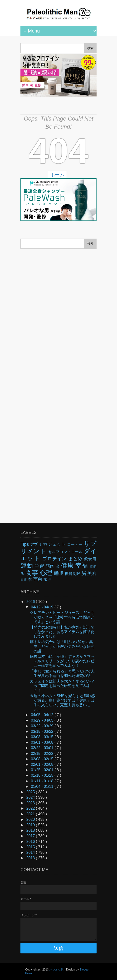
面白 (38, 579)
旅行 (47, 580)
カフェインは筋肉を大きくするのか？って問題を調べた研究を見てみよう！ (62, 686)
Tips (25, 544)
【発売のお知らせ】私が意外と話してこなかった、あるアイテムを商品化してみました (62, 632)
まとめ (76, 559)
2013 (31, 858)
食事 (33, 573)
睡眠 (59, 573)
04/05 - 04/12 (43, 715)
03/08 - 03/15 (43, 737)
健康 (68, 565)
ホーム (57, 175)
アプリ (37, 544)
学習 (40, 566)
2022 (31, 808)
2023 (31, 803)
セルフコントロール (66, 552)
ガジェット (55, 544)
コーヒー (75, 544)
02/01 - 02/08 (43, 764)
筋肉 (51, 566)
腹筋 (24, 580)
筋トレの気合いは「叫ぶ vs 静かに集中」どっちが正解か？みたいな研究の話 (62, 646)
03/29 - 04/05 (43, 720)
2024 (31, 797)
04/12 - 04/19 (43, 607)
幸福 (83, 565)
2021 (31, 814)
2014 (31, 852)
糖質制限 (73, 574)
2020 (31, 819)
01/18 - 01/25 (43, 775)
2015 (31, 847)
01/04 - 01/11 (43, 786)
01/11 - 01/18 (43, 781)
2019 (31, 825)
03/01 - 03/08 (43, 742)
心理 (47, 573)
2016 (31, 842)
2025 (31, 792)
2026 (31, 602)
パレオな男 (57, 970)
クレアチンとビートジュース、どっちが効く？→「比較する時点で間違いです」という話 (62, 617)
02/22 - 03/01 (43, 748)
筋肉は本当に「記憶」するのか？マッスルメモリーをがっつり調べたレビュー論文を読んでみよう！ (62, 661)
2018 (31, 830)
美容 (92, 573)
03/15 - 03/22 (43, 731)
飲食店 (90, 559)
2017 (31, 836)
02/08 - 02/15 (43, 759)
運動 (28, 565)
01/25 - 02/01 (43, 770)
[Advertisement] (58, 380)
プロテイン (55, 559)
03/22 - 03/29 (43, 726)
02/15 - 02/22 (43, 754)
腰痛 (93, 566)
